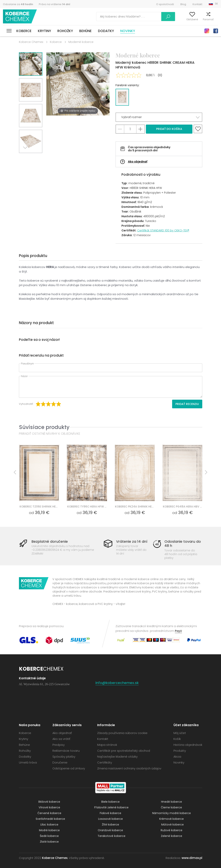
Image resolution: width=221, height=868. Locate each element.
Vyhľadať (151, 17)
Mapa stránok (107, 745)
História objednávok (188, 745)
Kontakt (197, 4)
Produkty (180, 751)
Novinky (128, 31)
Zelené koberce (172, 836)
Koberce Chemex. (55, 858)
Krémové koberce (172, 819)
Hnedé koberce (172, 802)
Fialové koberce (110, 813)
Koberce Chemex (20, 17)
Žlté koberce (110, 825)
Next (26, 158)
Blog (183, 4)
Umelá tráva (28, 762)
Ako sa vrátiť (61, 739)
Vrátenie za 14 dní (132, 541)
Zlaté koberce (49, 842)
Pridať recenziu (187, 404)
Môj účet (170, 19)
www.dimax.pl (192, 858)
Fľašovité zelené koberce (111, 807)
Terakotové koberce (111, 836)
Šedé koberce (49, 836)
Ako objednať (138, 162)
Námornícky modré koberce (172, 813)
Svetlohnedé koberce (50, 819)
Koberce (24, 31)
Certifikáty (105, 762)
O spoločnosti (165, 4)
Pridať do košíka (169, 129)
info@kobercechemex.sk (117, 683)
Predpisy (59, 745)
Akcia (177, 757)
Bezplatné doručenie (50, 541)
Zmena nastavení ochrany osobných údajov (129, 768)
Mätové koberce (173, 825)
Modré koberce (49, 830)
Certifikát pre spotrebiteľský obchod (124, 751)
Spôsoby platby (64, 757)
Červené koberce (49, 813)
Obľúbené (186, 19)
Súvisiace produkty (44, 427)
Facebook (216, 31)
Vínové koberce (49, 807)
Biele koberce (110, 802)
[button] (159, 117)
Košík (215, 19)
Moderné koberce (81, 42)
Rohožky (65, 31)
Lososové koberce (110, 819)
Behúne (85, 31)
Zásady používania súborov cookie (122, 733)
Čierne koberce (171, 807)
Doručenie (60, 762)
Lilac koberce (49, 825)
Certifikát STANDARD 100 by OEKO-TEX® (163, 230)
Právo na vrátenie (55, 4)
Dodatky (106, 31)
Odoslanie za (18, 4)
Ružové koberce (172, 830)
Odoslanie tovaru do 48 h (183, 544)
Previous (35, 158)
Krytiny (44, 31)
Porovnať (202, 19)
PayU (178, 631)
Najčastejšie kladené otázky (117, 757)
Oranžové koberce (110, 830)
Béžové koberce (49, 802)
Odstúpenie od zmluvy (69, 768)
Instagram (207, 31)
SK (216, 4)
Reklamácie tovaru (66, 751)
